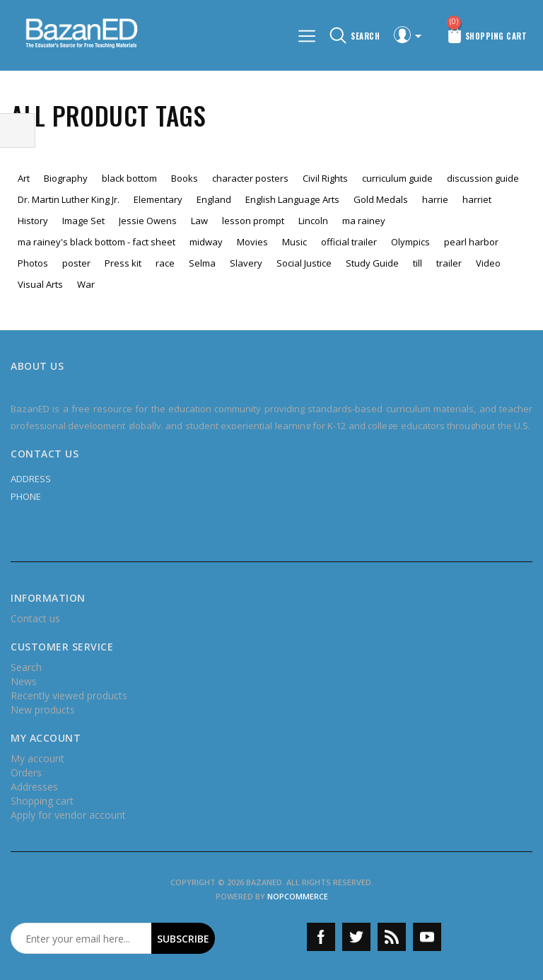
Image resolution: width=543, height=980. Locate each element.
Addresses (34, 787)
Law (199, 221)
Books (185, 178)
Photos (33, 263)
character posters (250, 178)
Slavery (246, 263)
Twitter (356, 937)
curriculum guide (397, 178)
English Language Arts (292, 199)
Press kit (123, 263)
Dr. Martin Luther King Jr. (69, 199)
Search (26, 667)
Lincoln (313, 221)
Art (24, 178)
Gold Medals (381, 199)
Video (488, 263)
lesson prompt (253, 221)
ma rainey (364, 221)
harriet (477, 199)
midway (206, 242)
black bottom (129, 178)
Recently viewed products (69, 695)
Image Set (83, 221)
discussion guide (483, 178)
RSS (392, 937)
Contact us (35, 618)
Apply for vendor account (68, 815)
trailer (449, 263)
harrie (435, 199)
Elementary (158, 199)
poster (76, 263)
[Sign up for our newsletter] (81, 938)
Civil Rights (325, 178)
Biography (66, 178)
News (24, 681)
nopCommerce (298, 896)
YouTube (427, 937)
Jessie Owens (148, 221)
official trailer (349, 242)
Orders (26, 772)
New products (43, 710)
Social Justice (304, 263)
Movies (252, 242)
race (165, 263)
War (86, 284)
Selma (202, 263)
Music (294, 242)
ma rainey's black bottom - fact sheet (97, 242)
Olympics (410, 242)
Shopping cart (42, 801)
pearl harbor (471, 242)
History (33, 221)
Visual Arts (40, 284)
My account (37, 758)
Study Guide (372, 263)
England (214, 199)
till (418, 263)
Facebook (321, 937)
